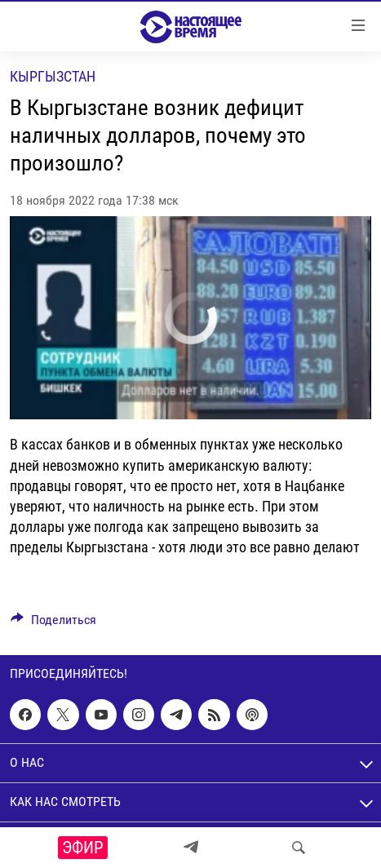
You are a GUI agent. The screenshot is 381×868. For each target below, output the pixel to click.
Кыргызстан (53, 76)
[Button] (53, 624)
